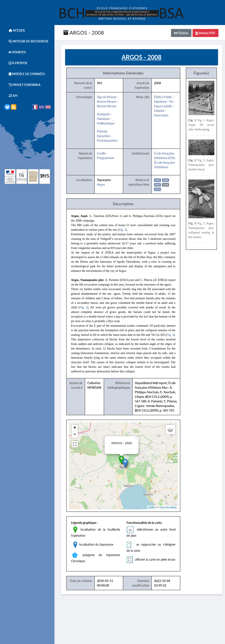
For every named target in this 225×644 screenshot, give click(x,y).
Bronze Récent (107, 106)
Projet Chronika (22, 85)
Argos (101, 184)
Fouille (102, 153)
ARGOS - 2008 (84, 33)
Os (171, 102)
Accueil (15, 30)
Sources (15, 52)
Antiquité (104, 114)
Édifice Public (163, 97)
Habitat (159, 111)
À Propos (16, 63)
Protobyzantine (107, 140)
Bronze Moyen (107, 102)
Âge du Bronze (107, 97)
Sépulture (161, 102)
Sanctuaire (161, 115)
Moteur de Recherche (26, 41)
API (11, 96)
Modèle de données (25, 74)
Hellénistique (106, 123)
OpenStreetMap (168, 507)
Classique (103, 119)
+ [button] (75, 428)
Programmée (106, 158)
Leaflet (152, 507)
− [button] (75, 435)
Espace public (163, 106)
